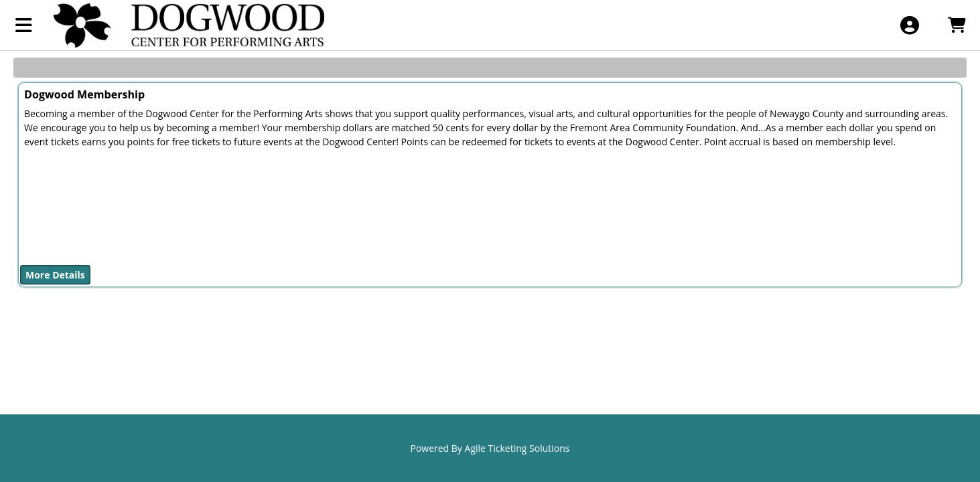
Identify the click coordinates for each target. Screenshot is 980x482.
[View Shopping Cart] (956, 25)
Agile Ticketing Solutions (517, 448)
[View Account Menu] (909, 25)
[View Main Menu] (24, 25)
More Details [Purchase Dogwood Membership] (55, 275)
